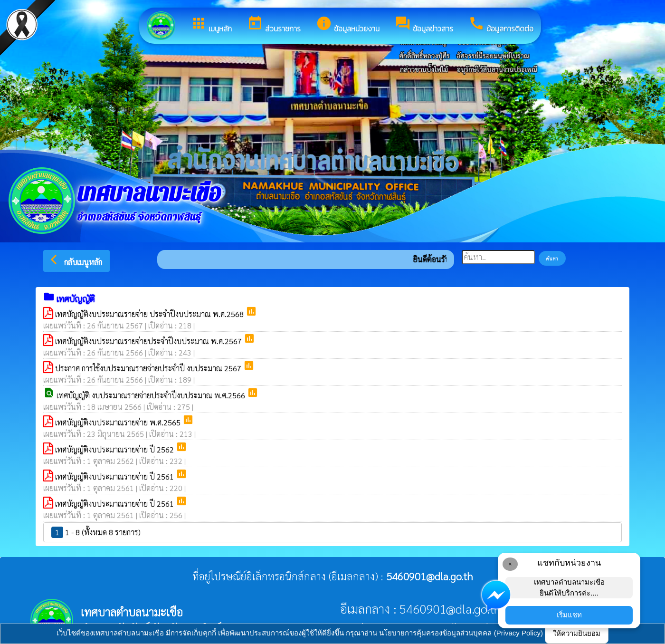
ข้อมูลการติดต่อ (501, 25)
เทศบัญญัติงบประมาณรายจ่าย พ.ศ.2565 (119, 422)
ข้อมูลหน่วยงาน (348, 25)
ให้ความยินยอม (577, 633)
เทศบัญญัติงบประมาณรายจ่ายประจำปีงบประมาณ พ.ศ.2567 (149, 341)
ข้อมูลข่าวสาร (424, 25)
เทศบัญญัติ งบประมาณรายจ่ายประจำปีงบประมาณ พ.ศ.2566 (152, 395)
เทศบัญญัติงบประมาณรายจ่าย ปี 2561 (115, 476)
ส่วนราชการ (274, 25)
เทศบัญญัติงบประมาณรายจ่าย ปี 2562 (115, 449)
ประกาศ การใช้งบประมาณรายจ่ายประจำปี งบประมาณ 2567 (149, 368)
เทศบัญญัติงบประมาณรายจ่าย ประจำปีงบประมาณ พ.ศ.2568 (150, 314)
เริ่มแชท (569, 615)
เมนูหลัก (211, 25)
